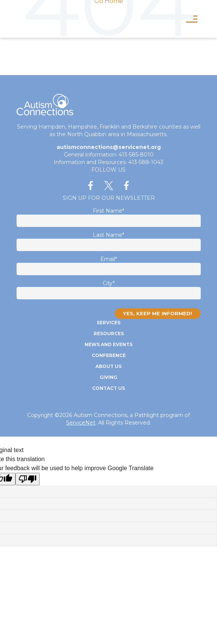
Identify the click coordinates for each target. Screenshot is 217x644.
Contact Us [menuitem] (108, 388)
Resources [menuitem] (109, 333)
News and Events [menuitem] (108, 344)
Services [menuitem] (108, 323)
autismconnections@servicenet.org (109, 147)
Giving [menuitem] (108, 377)
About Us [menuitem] (108, 366)
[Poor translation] (28, 479)
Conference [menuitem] (109, 355)
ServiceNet (81, 423)
